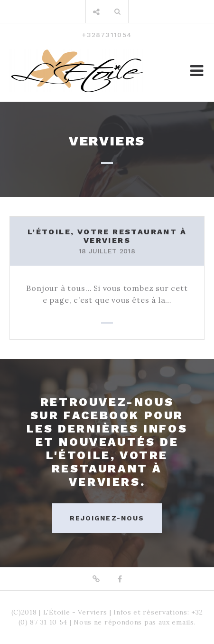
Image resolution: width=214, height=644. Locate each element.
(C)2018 (24, 612)
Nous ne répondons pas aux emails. (135, 622)
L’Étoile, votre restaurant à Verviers (107, 236)
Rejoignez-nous (107, 518)
